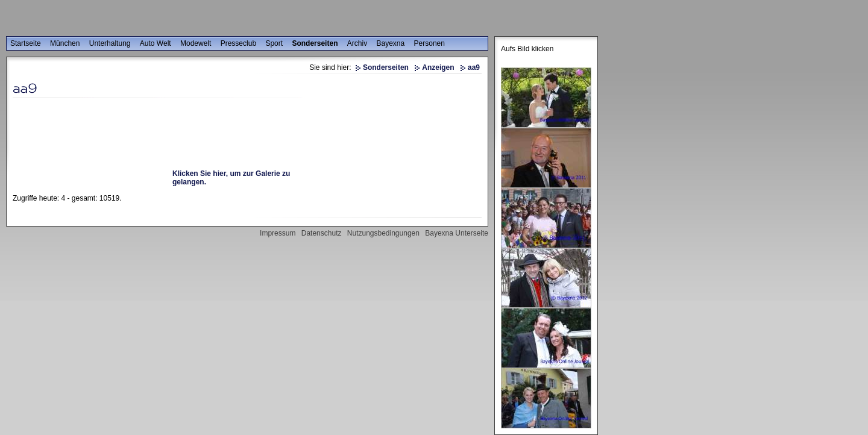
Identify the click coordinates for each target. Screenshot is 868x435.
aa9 (474, 67)
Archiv (357, 43)
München (65, 43)
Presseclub (238, 43)
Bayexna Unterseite (457, 233)
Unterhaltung (110, 43)
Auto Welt (156, 43)
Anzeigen (438, 67)
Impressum (278, 233)
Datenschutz (322, 233)
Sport (274, 43)
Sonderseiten (315, 43)
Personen (429, 43)
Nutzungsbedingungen (383, 233)
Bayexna (391, 43)
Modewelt (196, 43)
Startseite (26, 43)
